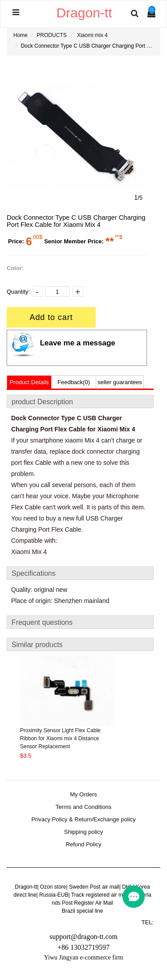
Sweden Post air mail (94, 887)
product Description (42, 402)
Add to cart (51, 317)
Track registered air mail (100, 895)
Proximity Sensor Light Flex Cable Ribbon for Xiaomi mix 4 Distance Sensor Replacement (60, 738)
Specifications (34, 573)
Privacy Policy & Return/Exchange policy (83, 820)
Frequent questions (42, 622)
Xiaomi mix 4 (92, 35)
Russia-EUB (54, 895)
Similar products (37, 645)
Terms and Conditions (84, 807)
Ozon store (53, 887)
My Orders (83, 795)
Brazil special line (83, 911)
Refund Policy (83, 845)
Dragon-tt (26, 887)
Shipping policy (83, 832)
